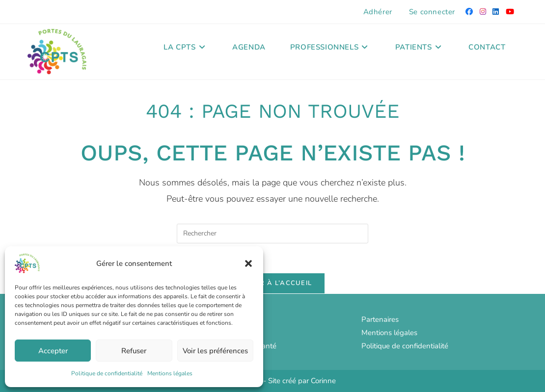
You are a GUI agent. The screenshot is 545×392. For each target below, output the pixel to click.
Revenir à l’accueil (273, 283)
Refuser (134, 351)
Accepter (53, 351)
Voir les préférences (215, 351)
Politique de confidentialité (107, 373)
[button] (248, 263)
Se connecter (432, 12)
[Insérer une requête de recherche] (272, 234)
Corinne (323, 381)
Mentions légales (170, 373)
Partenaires (380, 319)
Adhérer (378, 12)
